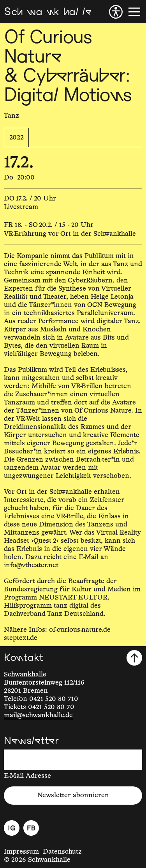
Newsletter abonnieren (73, 795)
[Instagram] (12, 828)
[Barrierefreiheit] (116, 12)
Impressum (21, 852)
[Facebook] (31, 828)
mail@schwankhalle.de (38, 715)
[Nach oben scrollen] (134, 658)
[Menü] (134, 12)
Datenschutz (62, 852)
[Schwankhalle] (47, 12)
